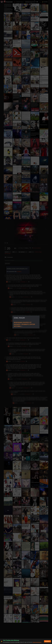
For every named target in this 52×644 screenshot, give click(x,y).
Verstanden (47, 641)
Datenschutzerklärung (37, 642)
